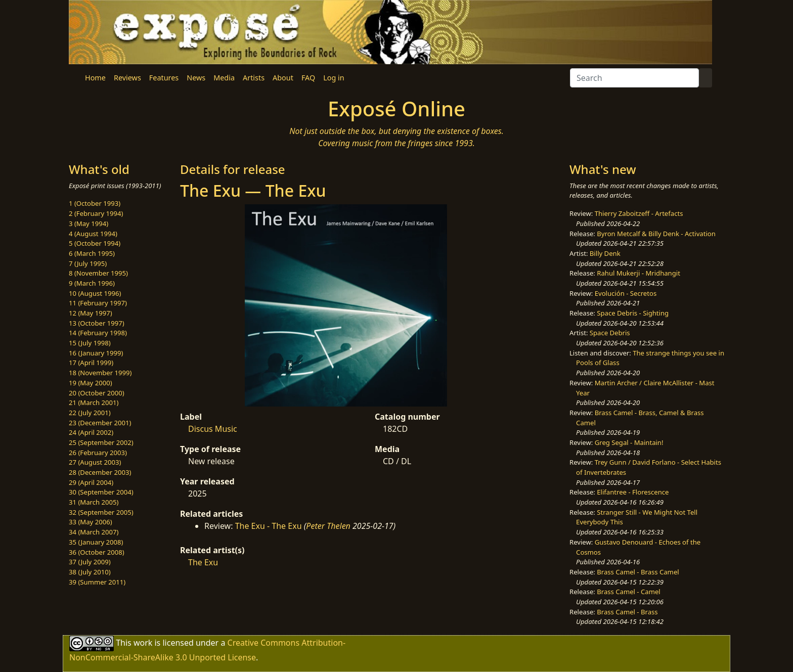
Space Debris (610, 333)
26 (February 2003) (98, 453)
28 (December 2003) (100, 472)
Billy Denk (605, 253)
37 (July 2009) (90, 562)
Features (164, 78)
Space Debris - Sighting (633, 313)
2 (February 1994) (96, 213)
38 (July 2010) (90, 572)
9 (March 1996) (92, 283)
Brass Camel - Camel (628, 592)
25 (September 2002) (101, 442)
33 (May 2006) (91, 522)
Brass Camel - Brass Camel (638, 572)
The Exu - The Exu (269, 526)
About (283, 78)
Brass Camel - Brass (627, 612)
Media (224, 78)
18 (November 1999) (100, 373)
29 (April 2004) (91, 482)
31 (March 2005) (94, 502)
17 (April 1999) (91, 363)
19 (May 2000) (91, 383)
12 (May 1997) (91, 313)
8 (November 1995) (98, 273)
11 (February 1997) (98, 303)
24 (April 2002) (91, 432)
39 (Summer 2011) (97, 582)
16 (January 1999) (96, 353)
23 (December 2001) (100, 423)
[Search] (634, 78)
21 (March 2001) (94, 402)
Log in (334, 78)
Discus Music (213, 429)
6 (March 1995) (92, 253)
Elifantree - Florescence (633, 492)
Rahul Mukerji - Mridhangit (638, 273)
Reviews (127, 78)
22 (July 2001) (90, 413)
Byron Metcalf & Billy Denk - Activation (656, 234)
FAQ (308, 78)
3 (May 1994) (89, 223)
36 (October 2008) (97, 552)
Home (95, 78)
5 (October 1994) (95, 243)
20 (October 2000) (97, 393)
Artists (254, 78)
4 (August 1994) (93, 234)
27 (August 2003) (95, 462)
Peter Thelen (328, 526)
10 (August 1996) (95, 293)
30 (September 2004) (101, 492)
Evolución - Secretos (626, 293)
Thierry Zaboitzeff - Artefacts (639, 213)
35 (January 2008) (96, 542)
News (196, 78)
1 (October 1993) (95, 203)
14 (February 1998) (98, 333)
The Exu (203, 562)
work (143, 643)
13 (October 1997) (97, 323)
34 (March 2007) (94, 532)
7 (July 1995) (88, 263)
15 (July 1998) (90, 343)
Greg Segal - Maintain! (629, 442)
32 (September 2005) (101, 512)
